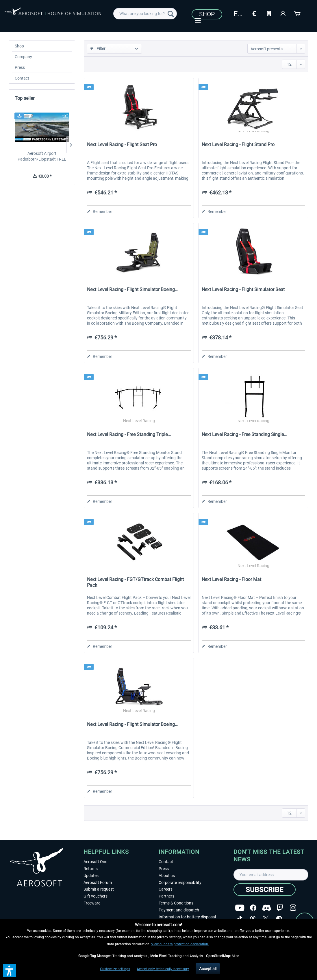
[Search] (171, 14)
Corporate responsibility (180, 882)
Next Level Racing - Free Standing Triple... (129, 434)
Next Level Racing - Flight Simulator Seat (243, 289)
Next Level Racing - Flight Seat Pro (122, 145)
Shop (207, 14)
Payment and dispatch (179, 910)
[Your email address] (271, 875)
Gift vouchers (96, 896)
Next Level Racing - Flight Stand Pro (238, 145)
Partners (166, 896)
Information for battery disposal (187, 917)
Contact (22, 78)
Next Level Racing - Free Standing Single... (244, 434)
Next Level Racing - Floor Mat (231, 579)
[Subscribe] (265, 890)
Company (23, 57)
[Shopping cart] (298, 13)
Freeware (92, 903)
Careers (166, 889)
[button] (10, 970)
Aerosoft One (95, 862)
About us (167, 876)
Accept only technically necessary (163, 969)
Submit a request (99, 889)
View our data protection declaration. (180, 944)
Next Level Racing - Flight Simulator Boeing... (133, 289)
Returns (91, 869)
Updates (91, 876)
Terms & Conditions (176, 903)
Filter (98, 49)
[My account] (283, 13)
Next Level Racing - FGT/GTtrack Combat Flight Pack (135, 582)
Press (20, 67)
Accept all (208, 969)
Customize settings (115, 969)
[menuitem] (145, 14)
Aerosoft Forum (98, 882)
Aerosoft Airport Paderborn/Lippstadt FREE (42, 156)
